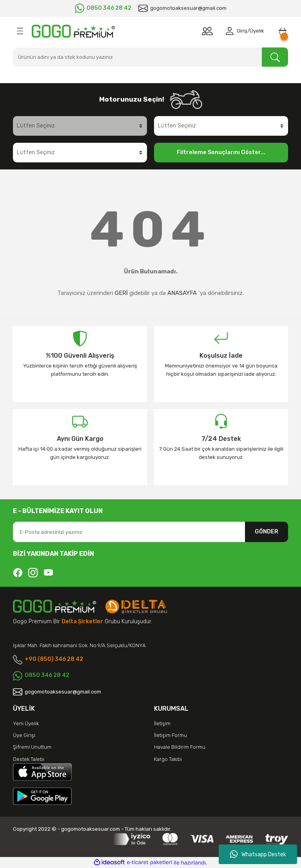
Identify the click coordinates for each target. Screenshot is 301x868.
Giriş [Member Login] (242, 31)
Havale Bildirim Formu (180, 747)
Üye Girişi (24, 735)
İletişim (162, 723)
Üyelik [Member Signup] (257, 31)
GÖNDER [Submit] (267, 532)
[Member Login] (231, 31)
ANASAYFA (182, 293)
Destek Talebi (29, 759)
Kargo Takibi (168, 759)
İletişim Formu (170, 735)
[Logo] (73, 31)
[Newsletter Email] (150, 532)
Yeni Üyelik (26, 723)
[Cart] (283, 31)
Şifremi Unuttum (32, 747)
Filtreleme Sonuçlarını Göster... (221, 152)
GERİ (121, 293)
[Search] (150, 57)
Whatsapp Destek (258, 854)
